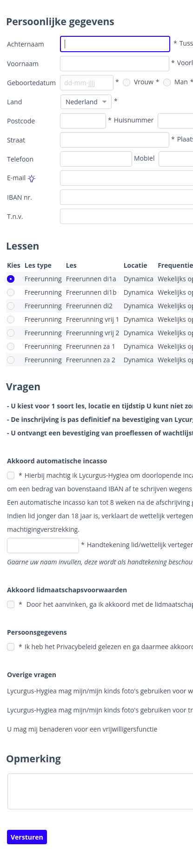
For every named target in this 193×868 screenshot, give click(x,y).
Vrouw (138, 82)
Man (176, 82)
